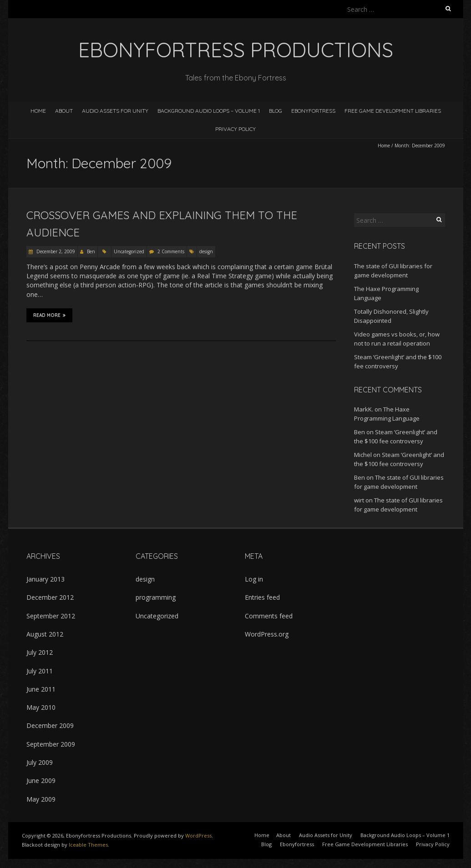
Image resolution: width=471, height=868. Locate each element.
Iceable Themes (88, 845)
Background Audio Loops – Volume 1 (209, 111)
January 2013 (46, 579)
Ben (91, 251)
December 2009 (50, 725)
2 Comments (171, 251)
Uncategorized (129, 251)
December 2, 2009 (55, 251)
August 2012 (45, 634)
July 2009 (40, 762)
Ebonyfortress (313, 111)
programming (156, 597)
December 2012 (50, 597)
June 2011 (41, 689)
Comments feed (269, 616)
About (64, 111)
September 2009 (51, 744)
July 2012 (40, 652)
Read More (49, 315)
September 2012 (51, 616)
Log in (254, 579)
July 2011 (40, 671)
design (206, 251)
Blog (276, 111)
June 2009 (41, 780)
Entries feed (262, 597)
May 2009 (41, 799)
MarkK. (364, 409)
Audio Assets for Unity (115, 111)
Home (38, 111)
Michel (363, 455)
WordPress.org (267, 634)
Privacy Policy (235, 129)
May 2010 (41, 707)
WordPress (198, 835)
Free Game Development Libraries (393, 111)
